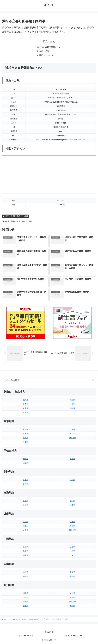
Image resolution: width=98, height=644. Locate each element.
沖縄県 (72, 606)
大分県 (72, 593)
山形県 (72, 404)
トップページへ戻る (25, 636)
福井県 (72, 480)
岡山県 (26, 555)
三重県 (72, 505)
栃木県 (26, 434)
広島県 (72, 547)
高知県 (72, 577)
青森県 (26, 404)
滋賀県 (26, 522)
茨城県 (26, 429)
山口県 (72, 551)
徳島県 (26, 572)
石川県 (26, 484)
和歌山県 (72, 530)
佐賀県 (26, 597)
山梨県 (26, 463)
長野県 (72, 459)
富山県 (26, 480)
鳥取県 (26, 547)
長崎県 (26, 602)
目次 (45, 41)
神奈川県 (72, 438)
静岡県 (26, 505)
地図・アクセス (46, 55)
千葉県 (72, 429)
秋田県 (72, 400)
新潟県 (26, 459)
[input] (49, 381)
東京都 (72, 434)
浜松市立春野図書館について (50, 47)
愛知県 (72, 501)
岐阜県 (26, 501)
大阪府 (26, 530)
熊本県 (26, 606)
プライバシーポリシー (73, 636)
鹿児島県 (72, 602)
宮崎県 (72, 597)
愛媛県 (72, 572)
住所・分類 (44, 51)
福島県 (72, 408)
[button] (93, 381)
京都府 (26, 526)
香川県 (26, 577)
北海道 (26, 400)
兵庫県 (72, 522)
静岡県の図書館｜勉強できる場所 (15, 216)
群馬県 (26, 438)
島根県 (26, 551)
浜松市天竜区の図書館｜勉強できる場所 (18, 221)
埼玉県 (26, 442)
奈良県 (72, 526)
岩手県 (26, 408)
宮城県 (26, 413)
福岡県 (26, 593)
